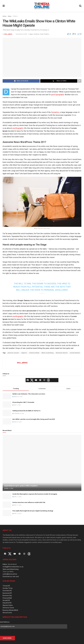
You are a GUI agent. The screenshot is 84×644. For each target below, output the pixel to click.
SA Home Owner (8, 608)
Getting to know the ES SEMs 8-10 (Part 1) (26, 411)
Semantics (55, 112)
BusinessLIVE (7, 593)
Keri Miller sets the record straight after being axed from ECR (34, 419)
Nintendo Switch (62, 353)
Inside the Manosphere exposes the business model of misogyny (35, 494)
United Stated (75, 353)
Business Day (7, 595)
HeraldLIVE (6, 600)
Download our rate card (11, 577)
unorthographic (18, 128)
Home (4, 16)
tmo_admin (8, 34)
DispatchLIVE (7, 603)
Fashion (36, 34)
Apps (31, 34)
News (10, 16)
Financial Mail (7, 598)
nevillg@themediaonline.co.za (13, 567)
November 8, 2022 (21, 34)
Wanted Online (8, 605)
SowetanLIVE (7, 591)
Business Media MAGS (10, 610)
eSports (24, 353)
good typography (58, 95)
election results (13, 353)
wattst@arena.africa (10, 574)
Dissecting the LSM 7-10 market (23, 402)
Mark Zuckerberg (48, 353)
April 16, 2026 (17, 514)
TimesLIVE (6, 586)
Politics (15, 16)
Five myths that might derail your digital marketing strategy (33, 511)
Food (42, 34)
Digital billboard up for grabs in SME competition (21, 486)
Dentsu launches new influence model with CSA (29, 502)
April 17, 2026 (9, 488)
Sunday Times (8, 588)
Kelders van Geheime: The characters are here (29, 394)
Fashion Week (34, 353)
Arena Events (7, 613)
